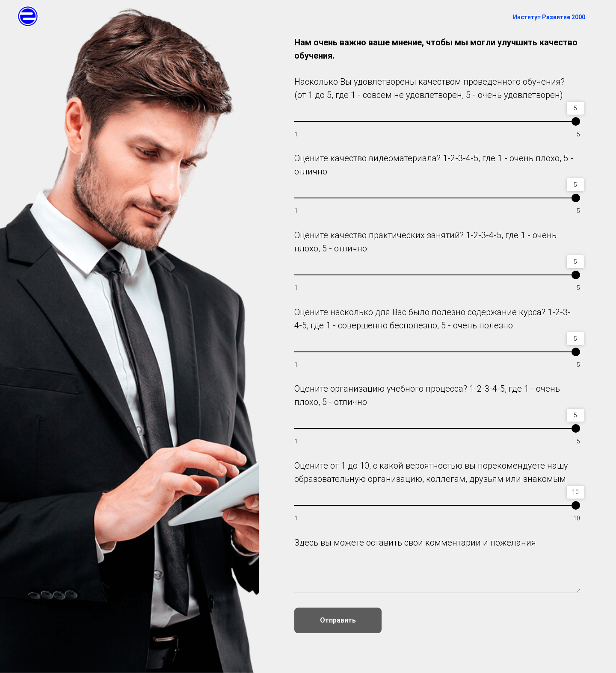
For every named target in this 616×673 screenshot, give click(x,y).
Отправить (338, 620)
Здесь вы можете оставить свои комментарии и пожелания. (416, 543)
